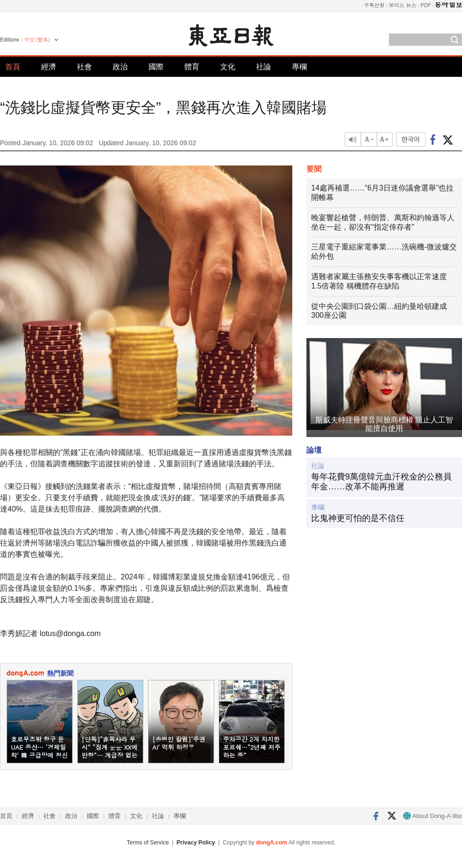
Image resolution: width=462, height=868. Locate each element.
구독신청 (374, 5)
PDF (426, 5)
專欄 (299, 67)
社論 (264, 67)
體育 (192, 67)
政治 (120, 67)
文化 (228, 67)
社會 (84, 67)
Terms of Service (148, 843)
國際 (156, 67)
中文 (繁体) (37, 40)
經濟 (49, 67)
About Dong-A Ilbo (433, 816)
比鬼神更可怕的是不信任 (358, 518)
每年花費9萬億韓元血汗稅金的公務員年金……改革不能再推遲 (381, 482)
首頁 (13, 67)
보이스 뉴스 (403, 5)
